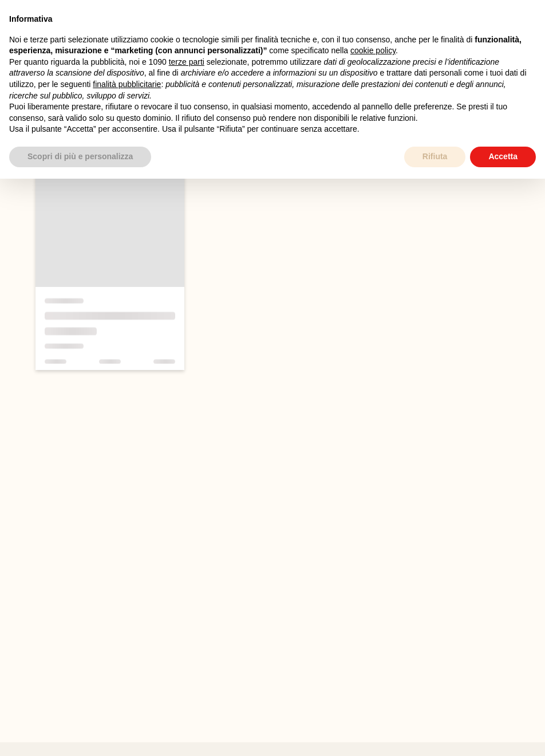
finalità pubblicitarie (127, 84)
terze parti (187, 62)
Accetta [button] (503, 156)
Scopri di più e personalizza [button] (80, 156)
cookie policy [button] (373, 50)
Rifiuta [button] (435, 156)
